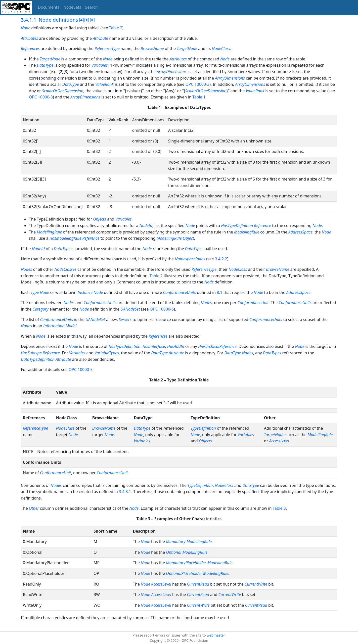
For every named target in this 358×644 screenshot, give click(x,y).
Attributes (29, 38)
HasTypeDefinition (237, 226)
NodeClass (221, 48)
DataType (45, 65)
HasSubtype (31, 353)
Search (92, 7)
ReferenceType (107, 48)
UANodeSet (130, 309)
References (30, 48)
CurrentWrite (256, 584)
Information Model (60, 326)
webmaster (216, 635)
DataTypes (272, 353)
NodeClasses (66, 269)
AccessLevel (279, 441)
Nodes (26, 269)
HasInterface (154, 346)
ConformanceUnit (253, 303)
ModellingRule (49, 232)
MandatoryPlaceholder (186, 563)
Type (35, 292)
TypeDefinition (203, 428)
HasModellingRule (65, 238)
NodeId (146, 226)
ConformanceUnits (179, 292)
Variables (100, 65)
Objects (99, 219)
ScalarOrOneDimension (63, 91)
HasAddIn (176, 346)
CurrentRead (198, 584)
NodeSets (72, 7)
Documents (48, 7)
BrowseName (152, 48)
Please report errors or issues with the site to (170, 635)
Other (34, 508)
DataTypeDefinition (38, 359)
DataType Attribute (168, 353)
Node (26, 28)
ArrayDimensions (172, 72)
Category (41, 309)
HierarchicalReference (217, 346)
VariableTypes (107, 353)
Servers (126, 320)
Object (188, 238)
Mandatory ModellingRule (189, 542)
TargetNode (187, 48)
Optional (174, 552)
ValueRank (104, 84)
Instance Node (90, 292)
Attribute (100, 38)
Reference (263, 226)
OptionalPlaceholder (184, 573)
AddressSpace (300, 232)
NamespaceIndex (190, 259)
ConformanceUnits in (59, 320)
